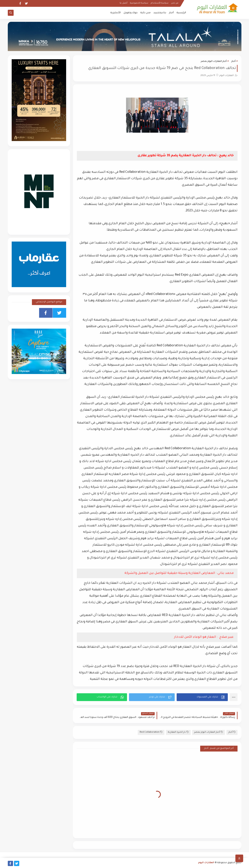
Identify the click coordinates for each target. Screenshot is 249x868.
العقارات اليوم (206, 863)
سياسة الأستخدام (160, 3)
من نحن (175, 3)
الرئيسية (181, 13)
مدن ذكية (146, 13)
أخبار (171, 13)
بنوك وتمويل (131, 13)
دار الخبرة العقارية (178, 732)
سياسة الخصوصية (139, 3)
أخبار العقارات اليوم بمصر (214, 61)
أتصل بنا (124, 3)
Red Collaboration (151, 732)
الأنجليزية (116, 13)
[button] (202, 697)
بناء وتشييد (160, 13)
